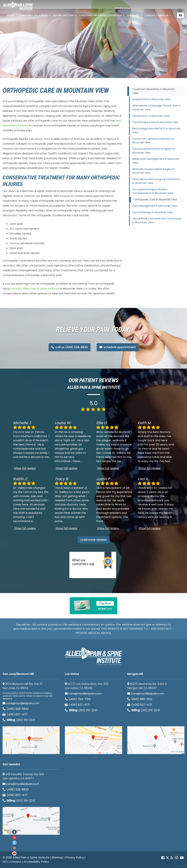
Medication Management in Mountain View (156, 161)
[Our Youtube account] (14, 853)
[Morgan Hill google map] (156, 740)
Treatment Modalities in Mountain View (154, 91)
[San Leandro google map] (31, 821)
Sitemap (57, 858)
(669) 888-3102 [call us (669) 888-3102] (140, 699)
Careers (16, 862)
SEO (5, 862)
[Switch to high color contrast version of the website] (180, 15)
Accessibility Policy (36, 862)
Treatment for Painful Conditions (102, 16)
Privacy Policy (75, 858)
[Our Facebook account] (163, 858)
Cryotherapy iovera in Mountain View (155, 122)
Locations (135, 16)
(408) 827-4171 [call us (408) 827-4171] (15, 714)
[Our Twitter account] (167, 858)
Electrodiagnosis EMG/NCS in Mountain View (156, 130)
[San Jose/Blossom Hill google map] (31, 740)
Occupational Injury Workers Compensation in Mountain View (153, 191)
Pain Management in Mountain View (155, 206)
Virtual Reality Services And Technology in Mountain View (157, 220)
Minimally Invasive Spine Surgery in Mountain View (154, 171)
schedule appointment (118, 347)
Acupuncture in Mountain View (151, 99)
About (12, 16)
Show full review (25, 468)
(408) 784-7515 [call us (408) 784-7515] (78, 699)
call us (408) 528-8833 (70, 347)
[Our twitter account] (14, 843)
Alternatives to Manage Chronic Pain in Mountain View (157, 108)
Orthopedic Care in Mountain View (156, 199)
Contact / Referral (158, 16)
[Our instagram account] (14, 848)
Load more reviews (94, 540)
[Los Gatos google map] (93, 740)
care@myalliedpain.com (21, 703)
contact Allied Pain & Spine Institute (35, 289)
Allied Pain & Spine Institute (31, 858)
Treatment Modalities (35, 16)
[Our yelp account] (172, 858)
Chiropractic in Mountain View (151, 116)
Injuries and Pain (65, 16)
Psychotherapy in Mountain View (153, 212)
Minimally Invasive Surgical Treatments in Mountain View (156, 181)
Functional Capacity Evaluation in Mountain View (153, 141)
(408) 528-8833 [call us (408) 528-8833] (16, 709)
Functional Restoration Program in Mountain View (154, 151)
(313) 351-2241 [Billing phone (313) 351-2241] (19, 720)
